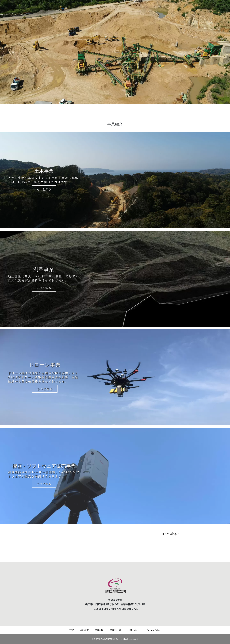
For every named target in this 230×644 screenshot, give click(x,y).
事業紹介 (100, 630)
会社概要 (84, 630)
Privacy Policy (154, 630)
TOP (72, 630)
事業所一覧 (116, 630)
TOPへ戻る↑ (170, 534)
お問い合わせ (134, 630)
